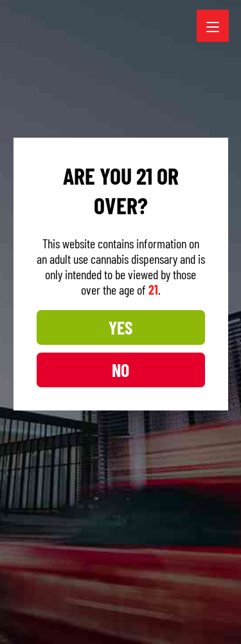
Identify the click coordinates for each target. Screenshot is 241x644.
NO (119, 385)
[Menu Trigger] (213, 26)
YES (119, 342)
